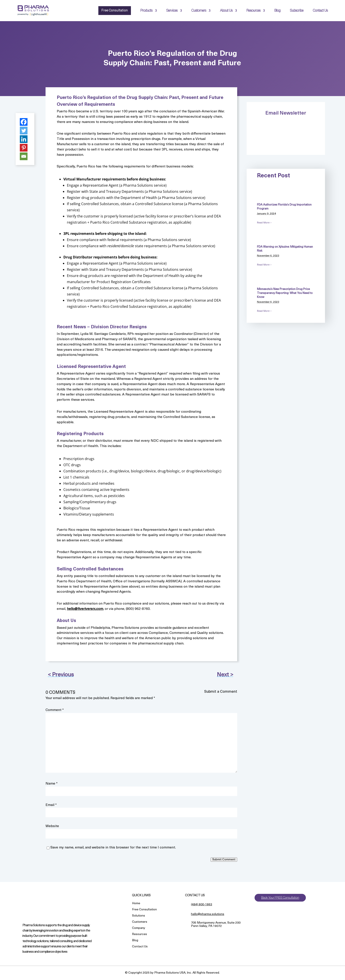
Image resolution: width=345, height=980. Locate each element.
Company (139, 928)
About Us (226, 11)
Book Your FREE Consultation (282, 898)
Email (51, 805)
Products (146, 11)
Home (136, 904)
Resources (253, 11)
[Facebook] (24, 122)
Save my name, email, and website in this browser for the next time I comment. (113, 848)
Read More (263, 222)
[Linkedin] (24, 139)
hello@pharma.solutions (208, 914)
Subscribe (297, 11)
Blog (277, 11)
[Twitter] (24, 131)
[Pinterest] (24, 148)
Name (52, 784)
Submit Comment (224, 860)
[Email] (24, 156)
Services (172, 11)
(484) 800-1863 (202, 905)
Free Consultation (114, 11)
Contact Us (320, 11)
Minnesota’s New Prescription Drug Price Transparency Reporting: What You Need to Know (285, 293)
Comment (55, 710)
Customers (199, 11)
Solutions (139, 916)
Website (52, 826)
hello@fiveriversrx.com (85, 609)
